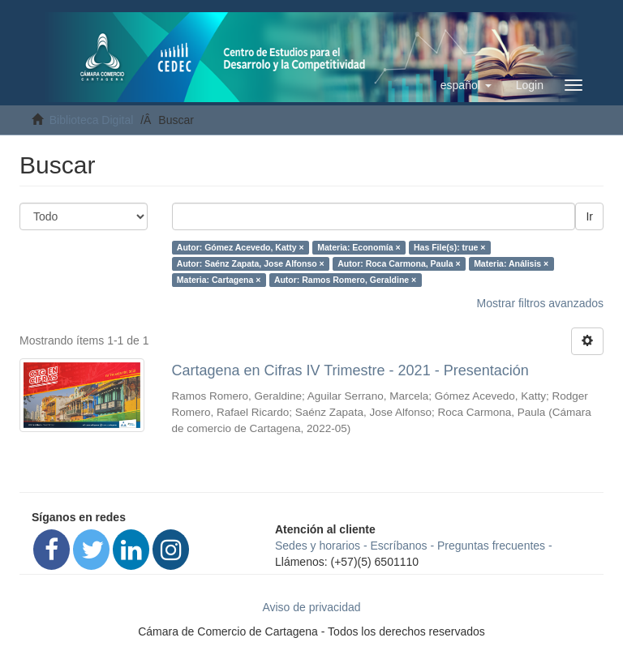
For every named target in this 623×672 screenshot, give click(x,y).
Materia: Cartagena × (219, 280)
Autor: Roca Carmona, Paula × (399, 263)
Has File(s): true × (449, 247)
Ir (589, 216)
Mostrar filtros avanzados (540, 303)
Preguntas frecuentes (491, 546)
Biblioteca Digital (92, 120)
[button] (466, 85)
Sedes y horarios (318, 546)
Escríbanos (399, 546)
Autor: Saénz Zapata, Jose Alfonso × (251, 263)
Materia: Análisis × (511, 263)
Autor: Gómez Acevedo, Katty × (241, 247)
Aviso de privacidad (311, 607)
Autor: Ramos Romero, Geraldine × (345, 280)
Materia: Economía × (359, 247)
